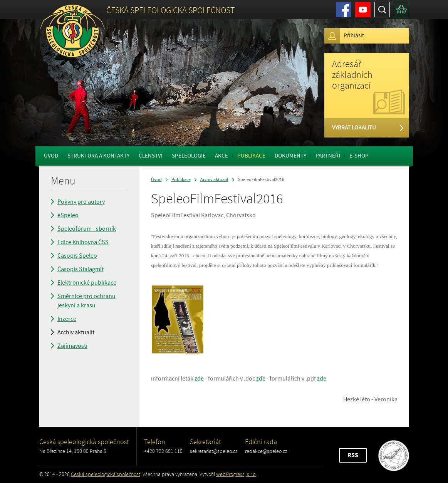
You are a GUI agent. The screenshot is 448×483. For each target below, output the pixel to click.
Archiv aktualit (76, 332)
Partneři (328, 156)
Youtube (363, 10)
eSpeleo (68, 215)
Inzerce (67, 319)
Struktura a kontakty (98, 156)
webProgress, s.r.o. (236, 474)
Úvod (51, 156)
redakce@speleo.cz (266, 451)
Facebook (344, 10)
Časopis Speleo (77, 256)
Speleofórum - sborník (87, 229)
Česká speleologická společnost (106, 474)
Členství (151, 156)
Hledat (382, 10)
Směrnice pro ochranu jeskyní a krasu (86, 301)
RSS (353, 455)
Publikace (251, 156)
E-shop (359, 156)
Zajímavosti (72, 346)
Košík (401, 10)
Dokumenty (290, 156)
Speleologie (189, 156)
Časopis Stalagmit (81, 269)
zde (199, 379)
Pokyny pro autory (81, 202)
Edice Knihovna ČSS (83, 242)
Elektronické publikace (87, 283)
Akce (221, 156)
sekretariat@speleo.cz (214, 451)
